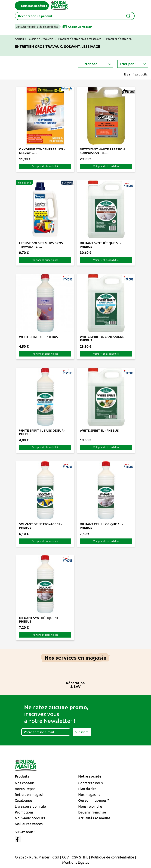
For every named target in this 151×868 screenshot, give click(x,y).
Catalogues (24, 800)
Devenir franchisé (92, 812)
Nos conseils (25, 783)
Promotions (24, 812)
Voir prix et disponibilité (45, 166)
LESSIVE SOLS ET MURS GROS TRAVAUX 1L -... (41, 245)
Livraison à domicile (30, 806)
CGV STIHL (80, 857)
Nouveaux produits (30, 818)
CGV (65, 857)
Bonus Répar (25, 789)
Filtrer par (89, 64)
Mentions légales (76, 862)
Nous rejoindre (90, 806)
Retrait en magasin (30, 795)
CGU (56, 857)
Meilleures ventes (29, 824)
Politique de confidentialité (113, 857)
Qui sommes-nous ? (94, 800)
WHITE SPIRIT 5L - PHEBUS (99, 430)
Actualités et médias (94, 818)
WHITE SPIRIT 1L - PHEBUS (38, 337)
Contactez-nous (90, 783)
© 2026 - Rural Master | (34, 857)
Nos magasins (89, 795)
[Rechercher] (75, 16)
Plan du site (87, 789)
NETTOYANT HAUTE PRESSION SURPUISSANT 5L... (102, 151)
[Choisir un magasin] (77, 27)
